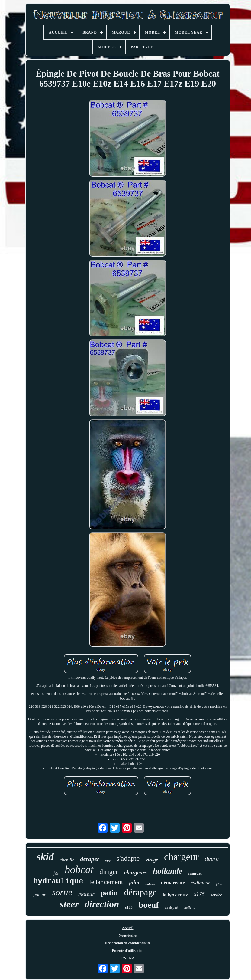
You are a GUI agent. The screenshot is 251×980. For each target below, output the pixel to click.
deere (212, 859)
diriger (109, 872)
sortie (62, 892)
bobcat (79, 870)
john (134, 883)
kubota (150, 884)
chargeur (181, 857)
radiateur (200, 883)
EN (124, 958)
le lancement (106, 882)
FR (131, 958)
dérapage (140, 892)
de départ (172, 907)
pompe (40, 895)
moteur (86, 894)
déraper (90, 859)
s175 (199, 894)
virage (152, 860)
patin (109, 893)
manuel (195, 873)
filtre (219, 884)
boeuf (149, 905)
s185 (129, 907)
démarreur (173, 883)
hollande (168, 871)
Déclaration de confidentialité (128, 943)
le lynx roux (175, 895)
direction (102, 904)
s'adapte (128, 858)
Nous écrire (128, 936)
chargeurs (135, 873)
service (216, 895)
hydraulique (58, 882)
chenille (67, 860)
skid (45, 857)
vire (108, 861)
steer (69, 904)
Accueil (127, 928)
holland (190, 907)
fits (56, 873)
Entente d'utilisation (127, 951)
